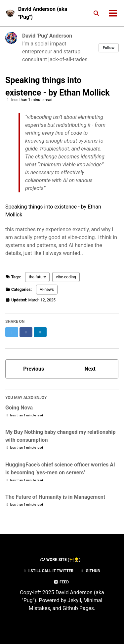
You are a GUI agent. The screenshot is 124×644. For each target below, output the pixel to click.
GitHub (90, 571)
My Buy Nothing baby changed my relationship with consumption (60, 436)
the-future (37, 277)
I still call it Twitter (48, 571)
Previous (34, 369)
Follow (109, 48)
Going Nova (19, 408)
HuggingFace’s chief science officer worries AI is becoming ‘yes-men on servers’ (60, 469)
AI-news (47, 290)
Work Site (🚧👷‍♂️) (60, 560)
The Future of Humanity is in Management (55, 497)
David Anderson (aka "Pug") (43, 13)
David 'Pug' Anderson (47, 36)
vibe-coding (66, 277)
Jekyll (74, 600)
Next (90, 369)
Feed (61, 582)
